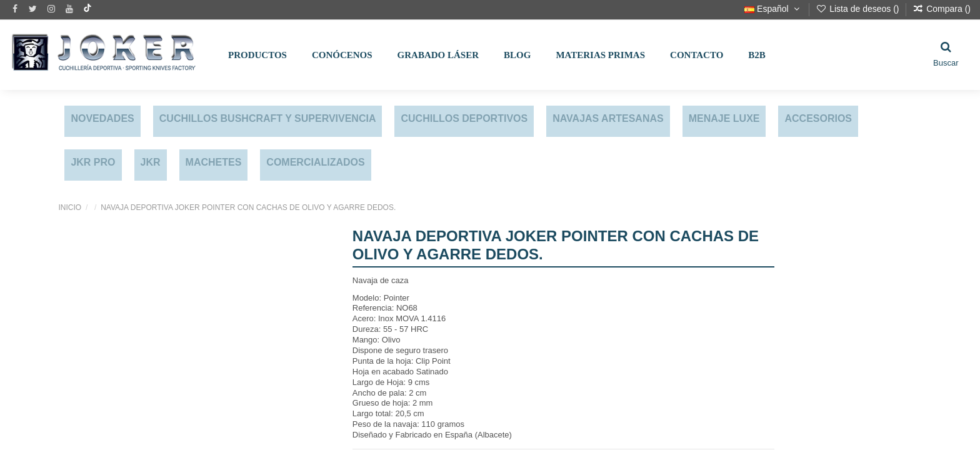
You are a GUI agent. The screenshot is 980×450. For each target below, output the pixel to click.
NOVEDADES (102, 118)
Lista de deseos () (858, 9)
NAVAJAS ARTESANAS (608, 118)
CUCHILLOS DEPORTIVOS (464, 118)
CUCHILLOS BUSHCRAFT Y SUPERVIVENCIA (268, 118)
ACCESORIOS (818, 118)
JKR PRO (93, 162)
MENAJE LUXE (724, 118)
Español (773, 9)
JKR (151, 162)
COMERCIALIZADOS (315, 162)
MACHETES (214, 162)
